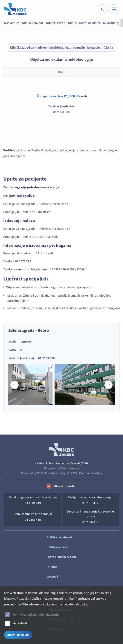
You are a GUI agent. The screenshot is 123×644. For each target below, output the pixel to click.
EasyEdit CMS (68, 473)
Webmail (52, 577)
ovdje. (84, 604)
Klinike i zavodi (33, 23)
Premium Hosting (91, 473)
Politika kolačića (57, 547)
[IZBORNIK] (114, 9)
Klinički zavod (56, 23)
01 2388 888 (61, 112)
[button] (108, 385)
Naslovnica (12, 23)
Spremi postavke (18, 635)
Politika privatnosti (59, 537)
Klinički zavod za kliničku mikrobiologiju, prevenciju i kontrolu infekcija (61, 48)
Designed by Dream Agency (62, 468)
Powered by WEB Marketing (39, 473)
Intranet (52, 567)
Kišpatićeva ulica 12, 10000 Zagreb (62, 96)
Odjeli (62, 72)
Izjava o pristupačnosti (61, 557)
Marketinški (21, 623)
